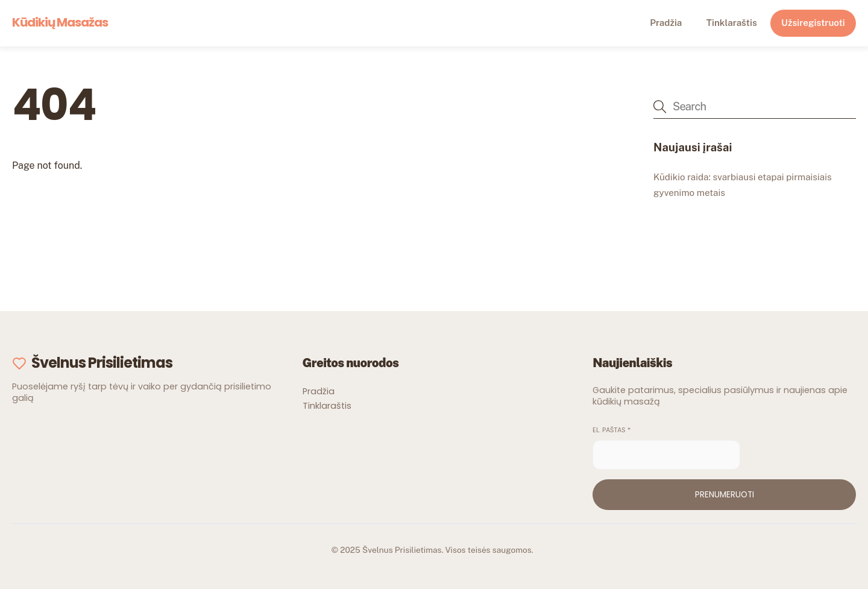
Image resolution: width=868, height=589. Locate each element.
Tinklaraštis (732, 23)
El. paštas (612, 430)
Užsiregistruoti (813, 23)
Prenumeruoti (725, 495)
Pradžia (666, 23)
